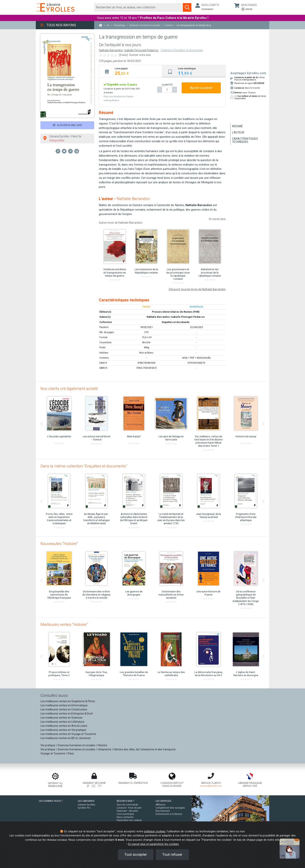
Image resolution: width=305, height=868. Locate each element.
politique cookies (155, 831)
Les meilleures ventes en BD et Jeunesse (66, 738)
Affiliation (161, 805)
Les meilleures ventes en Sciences (61, 718)
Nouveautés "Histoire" (59, 544)
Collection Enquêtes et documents (182, 50)
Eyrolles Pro (84, 808)
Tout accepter (136, 854)
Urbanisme (105, 749)
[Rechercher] (139, 7)
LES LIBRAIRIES (86, 801)
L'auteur (238, 132)
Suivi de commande (127, 805)
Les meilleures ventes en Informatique (64, 705)
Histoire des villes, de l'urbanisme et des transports (145, 749)
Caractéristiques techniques (245, 140)
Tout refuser (172, 854)
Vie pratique (48, 745)
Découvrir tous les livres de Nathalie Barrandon (197, 289)
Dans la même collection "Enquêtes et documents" (84, 466)
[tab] (131, 71)
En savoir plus (217, 219)
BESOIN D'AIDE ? (126, 801)
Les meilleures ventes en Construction (64, 709)
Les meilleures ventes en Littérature (62, 722)
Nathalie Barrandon (111, 50)
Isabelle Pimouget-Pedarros (141, 50)
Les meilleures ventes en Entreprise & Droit (67, 714)
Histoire (103, 745)
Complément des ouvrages (170, 808)
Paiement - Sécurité (127, 811)
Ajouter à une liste (67, 125)
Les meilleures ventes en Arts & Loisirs (64, 726)
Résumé (237, 126)
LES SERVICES (163, 801)
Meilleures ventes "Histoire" (64, 625)
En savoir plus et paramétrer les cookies (153, 844)
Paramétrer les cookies (129, 820)
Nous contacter (125, 817)
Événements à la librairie (169, 814)
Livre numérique (125, 814)
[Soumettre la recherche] (187, 7)
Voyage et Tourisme (53, 753)
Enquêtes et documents (176, 322)
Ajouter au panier (201, 88)
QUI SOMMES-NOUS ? (51, 801)
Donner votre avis (140, 55)
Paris (71, 753)
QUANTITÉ (167, 85)
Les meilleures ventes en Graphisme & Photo (68, 701)
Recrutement (163, 811)
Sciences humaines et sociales (77, 745)
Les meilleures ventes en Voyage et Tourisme (68, 734)
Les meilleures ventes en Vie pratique (63, 730)
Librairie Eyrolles (87, 805)
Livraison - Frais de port (129, 808)
